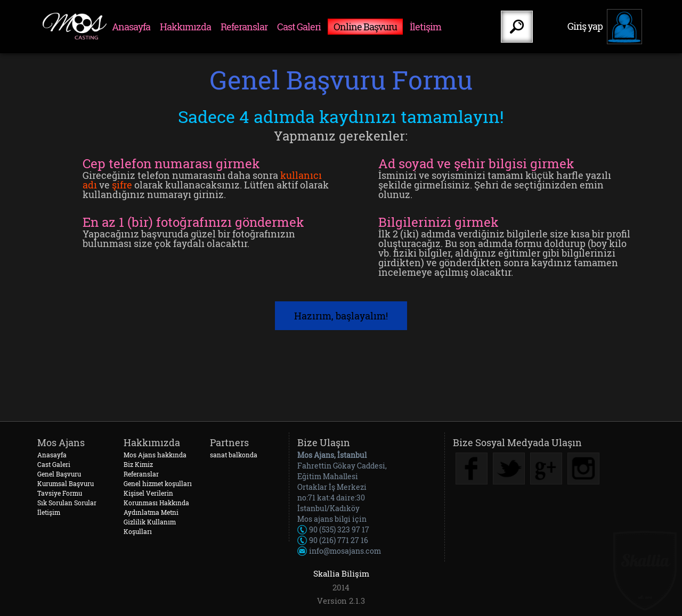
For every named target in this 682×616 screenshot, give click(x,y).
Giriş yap (585, 26)
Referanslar (244, 27)
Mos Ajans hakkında (155, 455)
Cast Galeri (299, 27)
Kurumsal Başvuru (66, 483)
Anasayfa (131, 27)
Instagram (583, 469)
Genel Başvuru (59, 474)
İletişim (425, 27)
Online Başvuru (365, 27)
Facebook (472, 469)
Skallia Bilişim (341, 573)
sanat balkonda (234, 455)
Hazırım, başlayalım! (341, 316)
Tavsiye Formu (60, 493)
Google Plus (546, 469)
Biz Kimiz (138, 464)
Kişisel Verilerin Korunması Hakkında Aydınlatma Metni (156, 503)
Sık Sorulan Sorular (67, 503)
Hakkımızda (185, 27)
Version (332, 601)
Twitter (509, 469)
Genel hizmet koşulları (158, 483)
